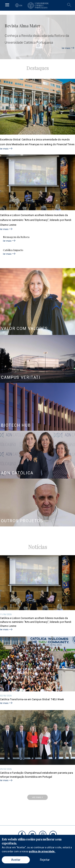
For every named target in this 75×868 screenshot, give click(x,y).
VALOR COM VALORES (24, 328)
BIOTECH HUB (16, 425)
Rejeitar (45, 860)
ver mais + (37, 797)
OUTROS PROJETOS (22, 521)
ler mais (66, 48)
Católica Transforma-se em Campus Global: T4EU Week (32, 699)
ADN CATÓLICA (17, 473)
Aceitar (16, 860)
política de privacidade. (42, 852)
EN (21, 6)
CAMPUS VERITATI (21, 377)
